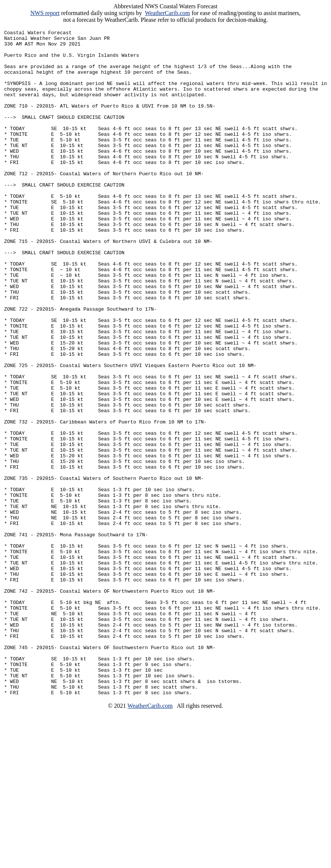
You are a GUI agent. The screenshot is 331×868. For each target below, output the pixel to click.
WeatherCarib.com (167, 13)
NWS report (45, 13)
